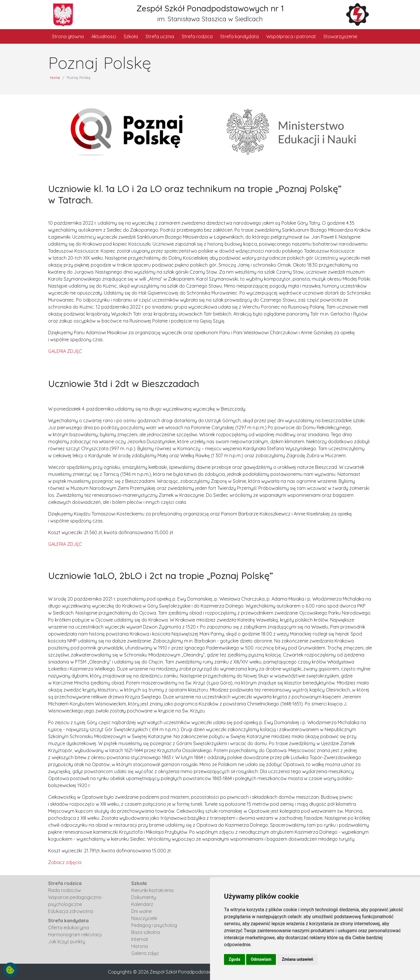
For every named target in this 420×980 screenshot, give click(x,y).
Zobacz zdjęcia (65, 862)
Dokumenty (144, 897)
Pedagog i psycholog (154, 925)
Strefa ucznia (160, 36)
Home (55, 78)
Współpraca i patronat (291, 36)
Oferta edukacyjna (69, 928)
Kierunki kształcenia (152, 890)
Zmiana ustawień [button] (297, 959)
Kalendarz (142, 904)
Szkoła (131, 36)
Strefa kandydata (239, 36)
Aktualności (104, 36)
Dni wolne (141, 911)
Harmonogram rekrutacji (75, 935)
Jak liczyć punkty (67, 942)
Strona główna (68, 36)
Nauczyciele (144, 918)
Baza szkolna (146, 932)
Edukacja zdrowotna (71, 911)
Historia (140, 946)
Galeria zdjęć (145, 953)
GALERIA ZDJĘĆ (65, 351)
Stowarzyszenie (340, 36)
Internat (140, 939)
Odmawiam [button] (261, 959)
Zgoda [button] (235, 959)
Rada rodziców (64, 890)
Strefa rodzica (197, 36)
